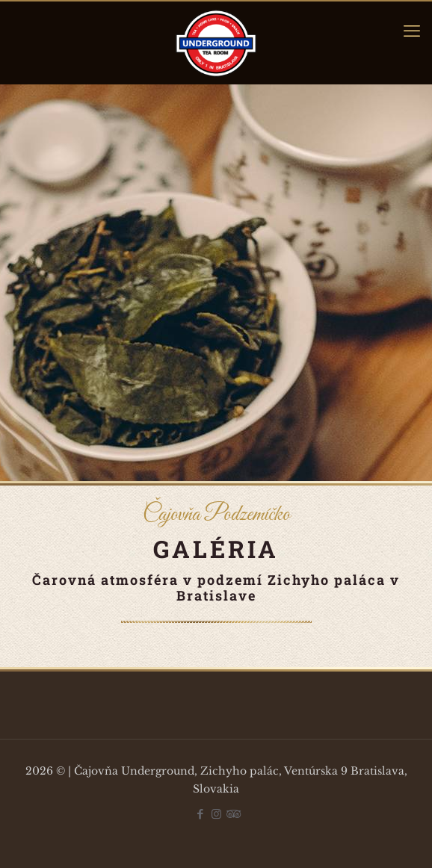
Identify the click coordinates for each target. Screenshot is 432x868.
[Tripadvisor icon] (232, 814)
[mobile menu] (412, 31)
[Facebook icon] (201, 814)
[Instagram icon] (216, 814)
